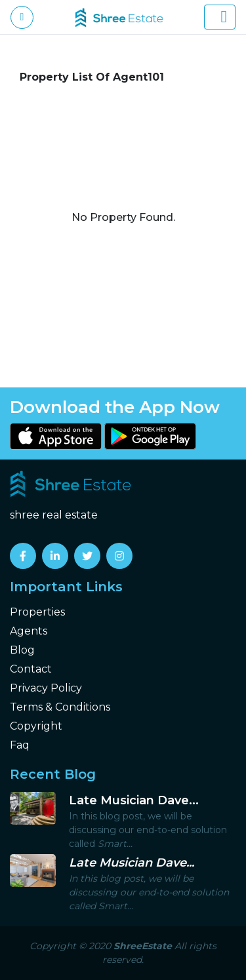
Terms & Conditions (60, 707)
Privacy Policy (46, 688)
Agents (29, 631)
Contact (31, 669)
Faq (20, 745)
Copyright (36, 726)
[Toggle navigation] (220, 17)
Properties (37, 612)
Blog (22, 650)
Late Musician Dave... (134, 800)
